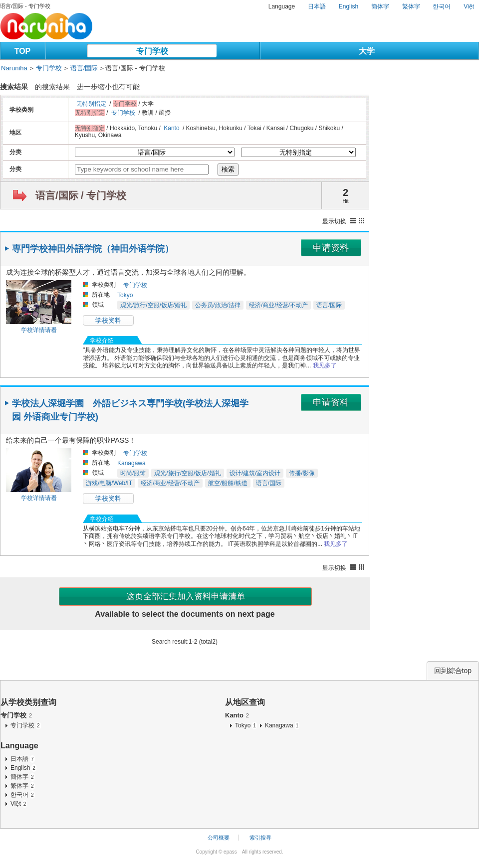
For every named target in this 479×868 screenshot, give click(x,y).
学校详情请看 (39, 330)
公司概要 (219, 838)
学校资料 (108, 320)
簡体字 (380, 6)
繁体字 (411, 6)
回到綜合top (453, 671)
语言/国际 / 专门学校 (81, 195)
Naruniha (14, 68)
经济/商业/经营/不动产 (278, 305)
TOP (23, 51)
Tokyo (125, 295)
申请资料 (331, 248)
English (349, 6)
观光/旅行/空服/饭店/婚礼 (153, 305)
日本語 (317, 6)
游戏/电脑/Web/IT (109, 483)
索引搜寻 (260, 838)
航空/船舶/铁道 (228, 483)
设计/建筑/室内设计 (255, 473)
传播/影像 (302, 473)
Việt (469, 6)
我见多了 (325, 365)
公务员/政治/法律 (218, 305)
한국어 (442, 6)
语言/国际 (84, 68)
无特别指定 (91, 104)
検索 (228, 169)
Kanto (171, 128)
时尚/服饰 (133, 473)
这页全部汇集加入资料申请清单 (186, 597)
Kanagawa (131, 463)
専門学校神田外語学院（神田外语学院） (93, 249)
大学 (367, 51)
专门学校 (152, 51)
